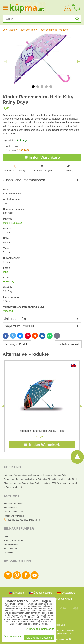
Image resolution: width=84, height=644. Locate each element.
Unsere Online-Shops (14, 512)
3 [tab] (42, 87)
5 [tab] (51, 87)
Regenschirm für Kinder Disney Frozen (42, 431)
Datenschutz (10, 553)
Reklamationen (11, 549)
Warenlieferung (11, 545)
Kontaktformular (11, 508)
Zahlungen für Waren (13, 541)
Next (79, 61)
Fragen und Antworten (14, 516)
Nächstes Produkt (68, 344)
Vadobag (8, 311)
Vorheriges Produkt (17, 344)
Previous (5, 61)
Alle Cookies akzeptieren (39, 638)
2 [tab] (38, 87)
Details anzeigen (12, 636)
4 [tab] (46, 87)
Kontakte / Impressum (14, 504)
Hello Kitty (9, 282)
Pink (5, 272)
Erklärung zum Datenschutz (40, 629)
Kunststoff (16, 223)
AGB (6, 537)
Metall (6, 223)
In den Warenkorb (42, 158)
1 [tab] (33, 87)
